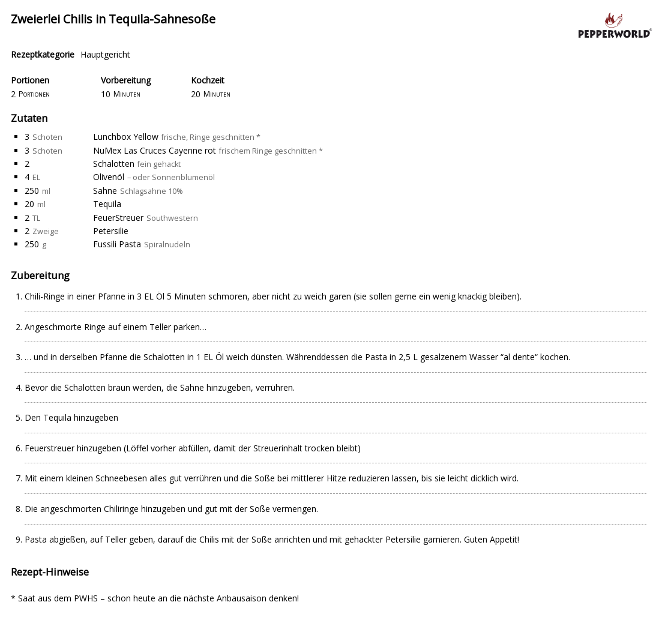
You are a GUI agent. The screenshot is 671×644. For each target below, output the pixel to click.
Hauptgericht (105, 54)
